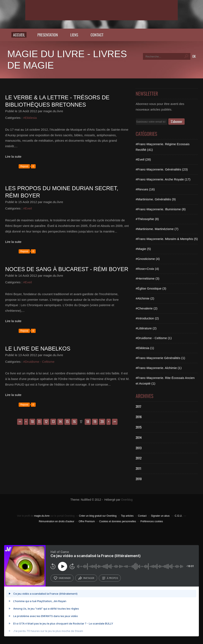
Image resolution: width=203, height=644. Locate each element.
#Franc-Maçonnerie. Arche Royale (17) (163, 179)
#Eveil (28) (143, 159)
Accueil (19, 35)
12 (46, 422)
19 (95, 422)
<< (20, 422)
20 (102, 422)
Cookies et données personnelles (118, 521)
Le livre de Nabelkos (38, 349)
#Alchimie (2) (145, 298)
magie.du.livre (42, 516)
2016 (139, 417)
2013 (139, 448)
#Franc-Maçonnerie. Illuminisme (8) (161, 209)
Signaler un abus (161, 516)
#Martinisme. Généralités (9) (156, 199)
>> (115, 422)
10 (32, 422)
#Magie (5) (143, 249)
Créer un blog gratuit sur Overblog (98, 516)
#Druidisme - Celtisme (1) (154, 338)
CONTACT (97, 35)
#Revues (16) (145, 189)
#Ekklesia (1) (145, 348)
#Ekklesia (30, 118)
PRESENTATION (48, 35)
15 (67, 422)
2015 (139, 427)
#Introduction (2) (147, 318)
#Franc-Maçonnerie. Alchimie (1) (159, 368)
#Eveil (28, 208)
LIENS (74, 35)
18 (88, 422)
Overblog (127, 500)
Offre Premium (87, 521)
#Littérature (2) (146, 328)
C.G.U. (179, 516)
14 (60, 422)
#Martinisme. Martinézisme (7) (157, 229)
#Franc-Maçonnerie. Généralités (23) (162, 169)
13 (53, 422)
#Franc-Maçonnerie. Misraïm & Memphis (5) (167, 239)
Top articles (127, 516)
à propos (110, 578)
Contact (142, 516)
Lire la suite (13, 156)
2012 (139, 458)
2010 (139, 479)
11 (39, 422)
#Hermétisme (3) (147, 278)
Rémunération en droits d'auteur (56, 521)
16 (74, 422)
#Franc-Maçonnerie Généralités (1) (160, 358)
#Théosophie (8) (147, 219)
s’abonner (62, 578)
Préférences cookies (152, 521)
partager (86, 578)
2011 (138, 468)
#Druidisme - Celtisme (39, 362)
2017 (138, 406)
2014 (139, 437)
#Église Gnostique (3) (151, 288)
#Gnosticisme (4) (148, 259)
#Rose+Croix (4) (147, 269)
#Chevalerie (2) (147, 308)
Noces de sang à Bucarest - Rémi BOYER (67, 269)
